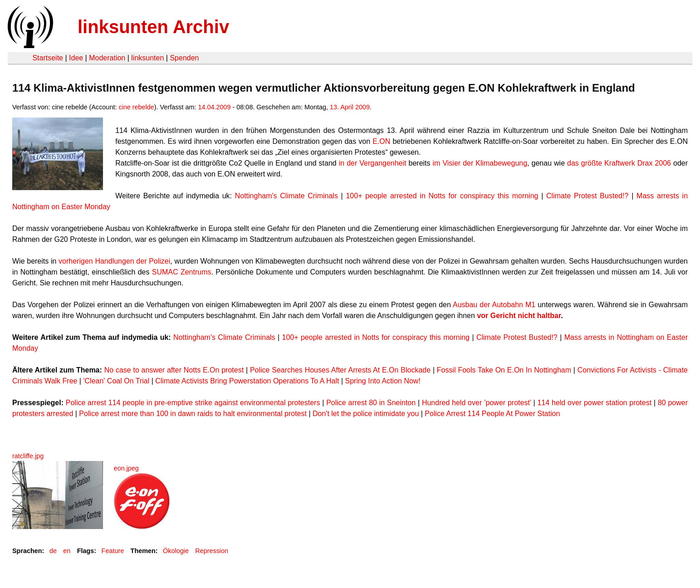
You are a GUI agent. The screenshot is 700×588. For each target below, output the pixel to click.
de (53, 551)
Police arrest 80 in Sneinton (371, 403)
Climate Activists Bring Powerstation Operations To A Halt (247, 381)
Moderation (107, 58)
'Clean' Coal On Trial (116, 381)
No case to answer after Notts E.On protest (174, 370)
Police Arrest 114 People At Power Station (492, 414)
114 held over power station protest (595, 403)
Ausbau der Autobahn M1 (494, 305)
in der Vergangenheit (373, 163)
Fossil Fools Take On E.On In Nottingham (504, 370)
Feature (113, 551)
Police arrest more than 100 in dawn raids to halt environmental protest (193, 414)
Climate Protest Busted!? (587, 196)
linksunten (147, 58)
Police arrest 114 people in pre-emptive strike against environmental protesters (193, 403)
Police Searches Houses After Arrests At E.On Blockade (340, 370)
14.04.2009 (215, 107)
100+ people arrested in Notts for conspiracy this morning (442, 196)
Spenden (184, 58)
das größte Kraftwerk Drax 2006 (619, 163)
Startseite (48, 58)
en (67, 551)
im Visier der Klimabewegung (480, 163)
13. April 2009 (350, 107)
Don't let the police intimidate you (366, 414)
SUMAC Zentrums (182, 272)
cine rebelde (136, 107)
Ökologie (176, 551)
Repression (212, 551)
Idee (76, 58)
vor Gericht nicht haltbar (519, 316)
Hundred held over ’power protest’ (477, 403)
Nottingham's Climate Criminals (286, 196)
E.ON (381, 141)
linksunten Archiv (153, 27)
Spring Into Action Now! (383, 381)
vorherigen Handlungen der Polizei (114, 261)
